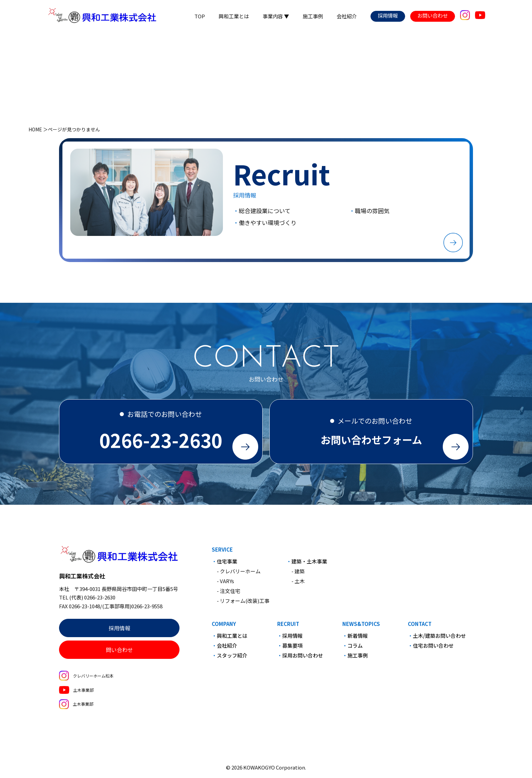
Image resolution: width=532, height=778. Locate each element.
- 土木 (298, 584)
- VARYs (225, 584)
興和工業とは (234, 16)
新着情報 (358, 639)
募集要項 (292, 649)
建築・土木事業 (309, 564)
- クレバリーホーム (239, 574)
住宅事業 (227, 564)
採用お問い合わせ (303, 658)
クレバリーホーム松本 (86, 679)
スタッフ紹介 (232, 658)
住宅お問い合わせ (433, 649)
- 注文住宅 (229, 594)
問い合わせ (119, 653)
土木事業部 (76, 693)
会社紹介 (347, 16)
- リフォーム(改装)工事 (243, 604)
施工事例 (313, 16)
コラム (355, 649)
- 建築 (298, 574)
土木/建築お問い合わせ (439, 639)
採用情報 (388, 15)
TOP (200, 16)
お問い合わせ (433, 15)
